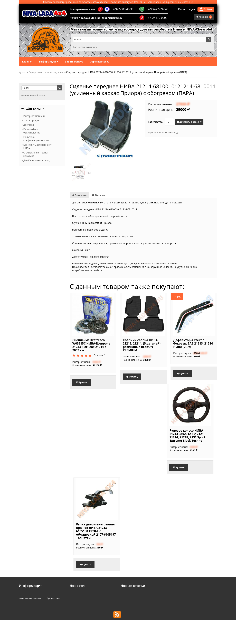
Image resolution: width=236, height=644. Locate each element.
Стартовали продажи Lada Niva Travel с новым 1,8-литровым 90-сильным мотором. (169, 593)
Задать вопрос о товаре (162, 132)
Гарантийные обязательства (32, 131)
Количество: (156, 122)
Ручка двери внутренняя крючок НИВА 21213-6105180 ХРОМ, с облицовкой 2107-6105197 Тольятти (96, 531)
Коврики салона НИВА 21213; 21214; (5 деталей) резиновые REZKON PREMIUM (142, 345)
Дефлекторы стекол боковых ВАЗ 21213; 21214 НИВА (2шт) (193, 343)
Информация (49, 62)
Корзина (204, 17)
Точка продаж (31, 120)
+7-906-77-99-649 (154, 9)
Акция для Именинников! (84, 600)
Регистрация (187, 9)
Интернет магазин (34, 116)
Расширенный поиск (85, 47)
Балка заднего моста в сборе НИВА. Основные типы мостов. (155, 597)
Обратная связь (100, 62)
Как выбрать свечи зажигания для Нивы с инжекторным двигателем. (161, 603)
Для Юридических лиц (36, 160)
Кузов (22, 72)
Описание (80, 195)
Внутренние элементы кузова (46, 72)
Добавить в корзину (189, 122)
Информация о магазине (30, 622)
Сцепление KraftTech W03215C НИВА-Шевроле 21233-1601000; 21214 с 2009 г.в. (91, 345)
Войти (206, 9)
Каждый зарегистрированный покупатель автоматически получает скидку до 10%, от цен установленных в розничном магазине (118, 2)
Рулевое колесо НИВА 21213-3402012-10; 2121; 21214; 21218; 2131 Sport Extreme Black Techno (187, 435)
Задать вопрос (74, 62)
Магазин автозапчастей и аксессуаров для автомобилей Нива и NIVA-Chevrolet (141, 29)
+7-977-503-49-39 (116, 9)
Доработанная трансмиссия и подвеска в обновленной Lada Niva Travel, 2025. (166, 607)
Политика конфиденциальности (36, 139)
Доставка (29, 125)
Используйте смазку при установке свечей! (146, 600)
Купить (82, 382)
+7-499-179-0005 (153, 18)
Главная (27, 62)
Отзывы (98, 195)
